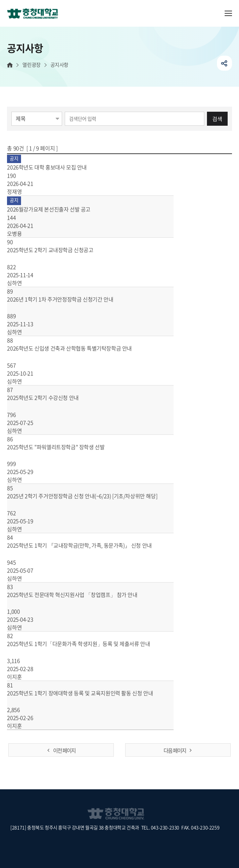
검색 (217, 119)
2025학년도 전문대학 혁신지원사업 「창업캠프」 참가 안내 (80, 595)
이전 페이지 (64, 750)
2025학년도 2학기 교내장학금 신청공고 (58, 250)
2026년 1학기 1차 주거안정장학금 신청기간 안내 (68, 299)
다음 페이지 (175, 750)
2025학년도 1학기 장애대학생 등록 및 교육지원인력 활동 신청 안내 (88, 693)
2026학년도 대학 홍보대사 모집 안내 (55, 167)
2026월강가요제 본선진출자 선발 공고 (56, 209)
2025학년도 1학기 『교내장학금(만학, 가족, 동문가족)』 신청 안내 (87, 545)
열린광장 (31, 65)
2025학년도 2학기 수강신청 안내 (51, 397)
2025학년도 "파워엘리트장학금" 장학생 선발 (64, 447)
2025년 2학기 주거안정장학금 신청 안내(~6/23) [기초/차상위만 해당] (90, 496)
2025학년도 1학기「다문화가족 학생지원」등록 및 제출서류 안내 (86, 644)
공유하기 (224, 63)
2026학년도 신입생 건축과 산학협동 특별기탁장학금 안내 (77, 348)
